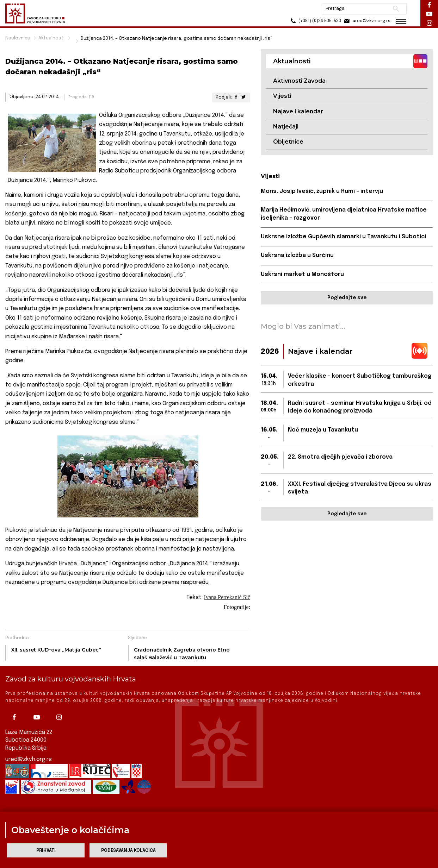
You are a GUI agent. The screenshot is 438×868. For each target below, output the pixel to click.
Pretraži (396, 9)
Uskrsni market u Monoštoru (302, 274)
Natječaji (286, 127)
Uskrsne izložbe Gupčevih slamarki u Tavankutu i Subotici (343, 237)
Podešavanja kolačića (128, 851)
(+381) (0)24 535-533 (315, 21)
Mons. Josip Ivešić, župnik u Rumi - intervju (322, 191)
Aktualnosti (51, 38)
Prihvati (46, 851)
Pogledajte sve (347, 298)
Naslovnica (18, 38)
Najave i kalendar (298, 111)
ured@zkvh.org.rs (29, 759)
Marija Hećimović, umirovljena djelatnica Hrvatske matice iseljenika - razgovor (344, 214)
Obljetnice (288, 142)
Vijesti (282, 96)
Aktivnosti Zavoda (299, 81)
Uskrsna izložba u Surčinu (297, 255)
